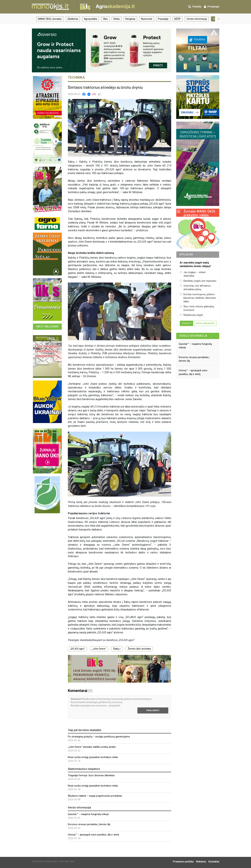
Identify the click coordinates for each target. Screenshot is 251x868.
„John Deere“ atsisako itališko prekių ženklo (92, 747)
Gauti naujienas (47, 326)
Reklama (201, 862)
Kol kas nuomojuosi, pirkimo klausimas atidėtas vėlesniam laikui (198, 298)
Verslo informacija (193, 336)
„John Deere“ (99, 649)
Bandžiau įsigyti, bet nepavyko (198, 281)
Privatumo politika (183, 862)
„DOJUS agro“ (77, 649)
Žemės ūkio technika (139, 649)
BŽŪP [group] (177, 19)
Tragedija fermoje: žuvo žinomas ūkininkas (91, 775)
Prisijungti (153, 710)
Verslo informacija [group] (197, 19)
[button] (33, 19)
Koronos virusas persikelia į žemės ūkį (89, 824)
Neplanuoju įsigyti (191, 315)
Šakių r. (117, 649)
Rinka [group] (117, 19)
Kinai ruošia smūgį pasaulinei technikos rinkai (93, 757)
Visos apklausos (205, 323)
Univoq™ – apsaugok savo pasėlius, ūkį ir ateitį (93, 835)
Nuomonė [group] (147, 19)
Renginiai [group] (130, 19)
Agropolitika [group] (90, 19)
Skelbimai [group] (73, 19)
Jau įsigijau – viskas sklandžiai (193, 274)
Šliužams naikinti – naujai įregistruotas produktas (95, 796)
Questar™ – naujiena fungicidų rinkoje (88, 814)
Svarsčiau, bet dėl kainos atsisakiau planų (195, 288)
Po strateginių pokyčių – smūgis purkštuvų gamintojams (99, 737)
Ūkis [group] (105, 19)
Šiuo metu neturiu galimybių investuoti (197, 308)
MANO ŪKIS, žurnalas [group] (50, 19)
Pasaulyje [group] (163, 19)
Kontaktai (214, 862)
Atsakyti (186, 323)
